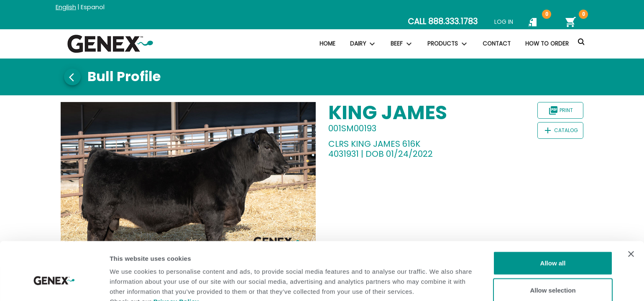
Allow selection (553, 246)
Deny (553, 274)
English (66, 7)
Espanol (93, 7)
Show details (439, 284)
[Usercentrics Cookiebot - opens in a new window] (54, 285)
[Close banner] (631, 210)
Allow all (553, 219)
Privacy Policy (176, 257)
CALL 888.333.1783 (443, 22)
